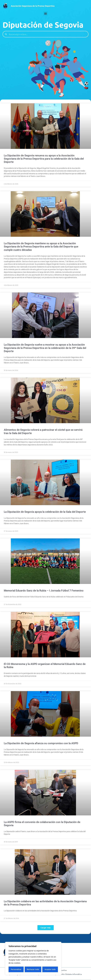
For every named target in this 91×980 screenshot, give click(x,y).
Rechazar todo (33, 969)
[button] (46, 13)
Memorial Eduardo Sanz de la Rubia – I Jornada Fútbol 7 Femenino (44, 591)
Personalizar (16, 969)
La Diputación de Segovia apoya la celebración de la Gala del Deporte (45, 512)
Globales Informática (73, 974)
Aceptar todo (50, 969)
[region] (33, 958)
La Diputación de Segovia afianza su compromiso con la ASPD (41, 743)
